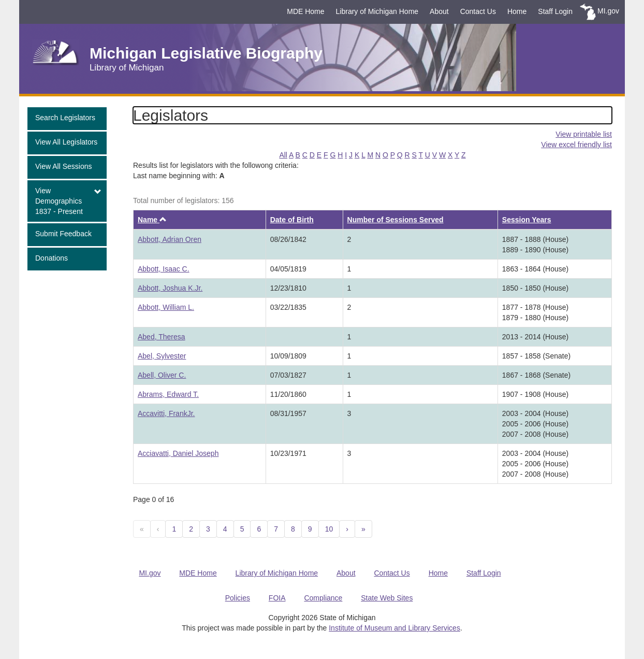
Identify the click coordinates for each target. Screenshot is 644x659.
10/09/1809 (288, 356)
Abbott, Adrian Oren (170, 239)
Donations (52, 258)
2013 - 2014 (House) (535, 337)
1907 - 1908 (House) (535, 394)
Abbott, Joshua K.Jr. (170, 288)
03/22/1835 (288, 307)
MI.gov (608, 11)
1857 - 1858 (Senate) (536, 356)
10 (329, 529)
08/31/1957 (288, 413)
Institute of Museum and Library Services (394, 628)
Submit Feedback (63, 234)
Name (152, 220)
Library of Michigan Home (377, 11)
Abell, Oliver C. (162, 375)
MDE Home (305, 11)
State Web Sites (387, 598)
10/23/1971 (288, 453)
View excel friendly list (576, 145)
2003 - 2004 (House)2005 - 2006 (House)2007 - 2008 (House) (535, 424)
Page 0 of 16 (153, 499)
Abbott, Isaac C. (164, 269)
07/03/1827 (288, 375)
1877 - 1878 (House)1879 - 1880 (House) (535, 312)
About (439, 11)
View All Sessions (63, 166)
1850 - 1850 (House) (535, 288)
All (283, 155)
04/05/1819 (288, 269)
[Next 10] (363, 529)
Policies (238, 598)
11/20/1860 (288, 394)
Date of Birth (292, 220)
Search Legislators (65, 118)
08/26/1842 (288, 239)
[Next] (347, 529)
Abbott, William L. (166, 307)
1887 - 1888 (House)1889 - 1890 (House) (535, 245)
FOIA (277, 598)
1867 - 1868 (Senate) (536, 375)
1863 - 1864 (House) (535, 269)
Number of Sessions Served (396, 220)
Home (517, 11)
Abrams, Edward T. (168, 394)
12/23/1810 (288, 288)
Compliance (323, 598)
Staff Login (555, 11)
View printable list (584, 134)
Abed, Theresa (162, 337)
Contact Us (478, 11)
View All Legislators (66, 142)
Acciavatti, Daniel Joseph (178, 453)
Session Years (527, 220)
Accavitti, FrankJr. (166, 413)
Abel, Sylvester (162, 356)
